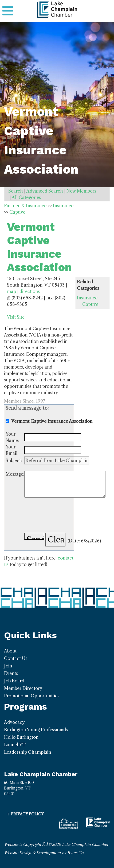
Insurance (87, 298)
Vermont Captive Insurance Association (39, 247)
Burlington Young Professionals (36, 730)
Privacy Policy (27, 814)
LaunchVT (15, 745)
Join (8, 666)
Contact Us (16, 658)
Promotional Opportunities (32, 696)
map (11, 291)
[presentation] (65, 516)
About (10, 651)
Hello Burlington (21, 737)
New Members (81, 191)
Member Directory (23, 688)
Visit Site (16, 317)
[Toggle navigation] (8, 11)
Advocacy (14, 722)
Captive (90, 304)
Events (11, 673)
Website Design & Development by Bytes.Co (44, 853)
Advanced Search (45, 191)
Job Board (14, 681)
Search (16, 191)
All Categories (26, 197)
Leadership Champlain (27, 752)
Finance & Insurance (25, 206)
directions (30, 291)
